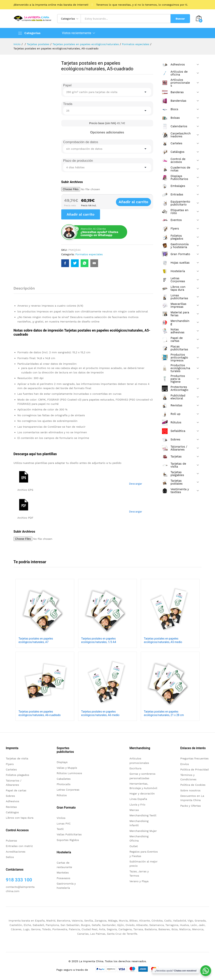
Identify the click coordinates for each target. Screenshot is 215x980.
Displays (62, 762)
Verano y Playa (139, 881)
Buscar (180, 19)
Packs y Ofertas (191, 806)
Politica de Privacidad (194, 769)
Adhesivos (13, 801)
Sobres (10, 796)
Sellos (10, 857)
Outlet (134, 846)
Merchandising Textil (143, 815)
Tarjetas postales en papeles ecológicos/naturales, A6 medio (100, 713)
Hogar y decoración (142, 793)
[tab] (26, 290)
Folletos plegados (17, 775)
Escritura (136, 768)
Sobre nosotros (190, 790)
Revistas (11, 807)
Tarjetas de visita (17, 758)
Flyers (10, 764)
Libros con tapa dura (20, 818)
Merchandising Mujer (143, 831)
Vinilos (61, 818)
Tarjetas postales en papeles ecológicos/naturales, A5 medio (163, 640)
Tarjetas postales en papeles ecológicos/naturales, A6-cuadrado (40, 713)
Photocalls (63, 784)
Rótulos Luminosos (69, 773)
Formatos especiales (89, 254)
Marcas (134, 810)
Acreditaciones (16, 852)
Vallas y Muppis (67, 768)
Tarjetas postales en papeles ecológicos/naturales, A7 (36, 640)
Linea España (138, 799)
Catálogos (12, 812)
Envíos (185, 764)
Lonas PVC (64, 824)
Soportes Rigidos (68, 840)
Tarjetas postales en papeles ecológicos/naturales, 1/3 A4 (99, 640)
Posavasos (63, 878)
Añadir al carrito (137, 202)
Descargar (136, 484)
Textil (60, 829)
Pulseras (11, 841)
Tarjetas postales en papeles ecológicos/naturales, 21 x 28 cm (164, 713)
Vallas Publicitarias (69, 834)
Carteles (11, 769)
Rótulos (62, 795)
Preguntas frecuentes (194, 758)
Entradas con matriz (19, 846)
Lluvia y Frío (137, 805)
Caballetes (64, 779)
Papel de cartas (16, 790)
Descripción (24, 288)
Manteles (63, 873)
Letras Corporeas (68, 790)
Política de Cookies (193, 785)
